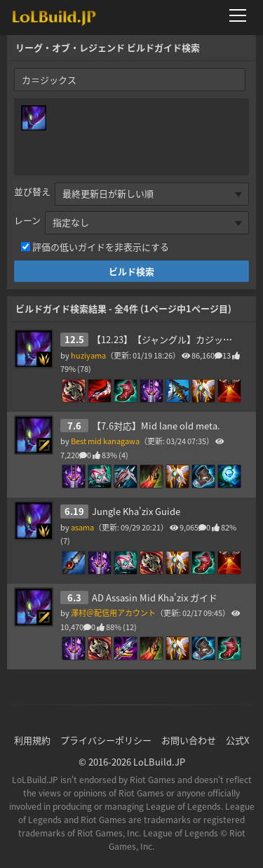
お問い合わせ (189, 740)
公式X (237, 740)
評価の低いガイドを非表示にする (101, 247)
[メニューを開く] (242, 15)
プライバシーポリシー (106, 740)
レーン (27, 220)
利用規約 (32, 740)
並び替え (32, 191)
